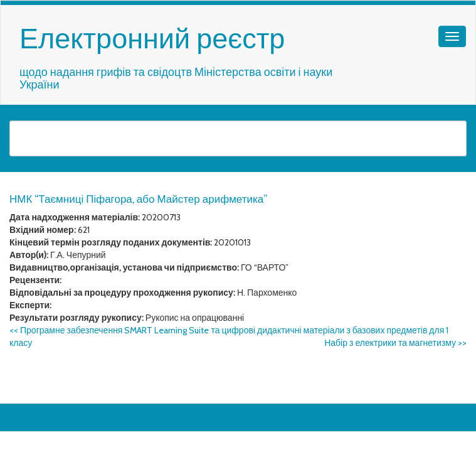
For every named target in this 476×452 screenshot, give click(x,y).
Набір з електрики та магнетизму (395, 343)
